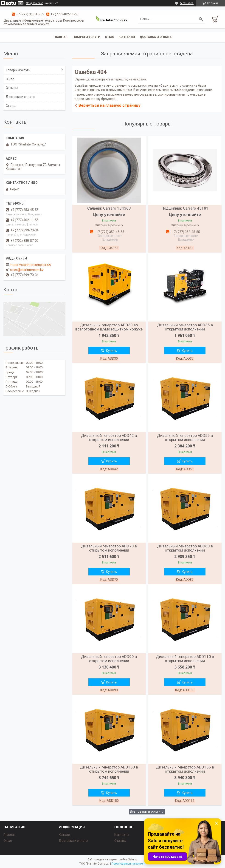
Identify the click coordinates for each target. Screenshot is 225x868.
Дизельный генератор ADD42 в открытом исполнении (109, 438)
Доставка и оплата (156, 37)
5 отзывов (187, 3)
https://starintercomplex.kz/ (31, 265)
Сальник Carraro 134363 (109, 208)
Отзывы (12, 88)
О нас (110, 37)
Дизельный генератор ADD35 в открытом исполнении (185, 327)
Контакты (127, 37)
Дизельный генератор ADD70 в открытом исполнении (109, 548)
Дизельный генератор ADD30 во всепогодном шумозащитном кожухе (109, 327)
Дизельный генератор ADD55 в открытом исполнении (185, 438)
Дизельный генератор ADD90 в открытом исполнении (109, 659)
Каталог (65, 835)
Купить (111, 351)
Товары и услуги (86, 37)
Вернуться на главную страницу (110, 105)
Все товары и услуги (145, 811)
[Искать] (201, 19)
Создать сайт (35, 3)
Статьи (11, 106)
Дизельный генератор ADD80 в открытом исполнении (185, 548)
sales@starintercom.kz (27, 270)
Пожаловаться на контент (129, 864)
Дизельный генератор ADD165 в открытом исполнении (185, 769)
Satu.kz (133, 859)
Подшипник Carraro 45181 (185, 208)
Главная (60, 37)
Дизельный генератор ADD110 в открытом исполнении (185, 659)
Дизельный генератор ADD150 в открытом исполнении (109, 769)
